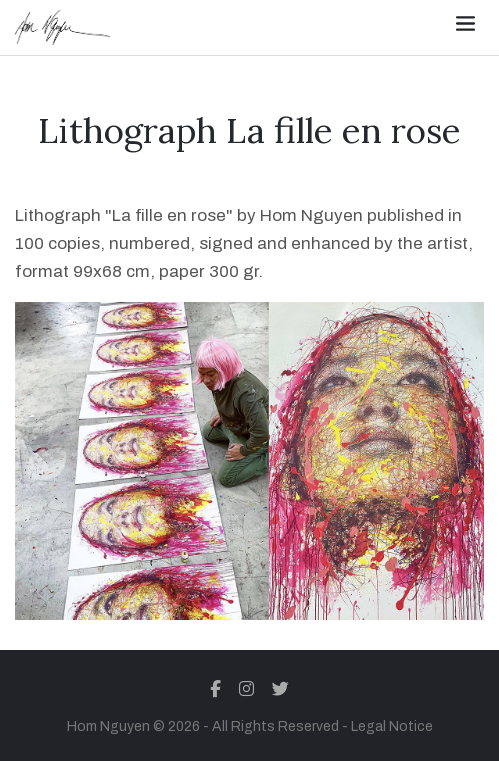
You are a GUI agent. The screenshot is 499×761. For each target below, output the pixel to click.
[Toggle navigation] (465, 23)
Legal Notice (392, 726)
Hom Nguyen (108, 726)
